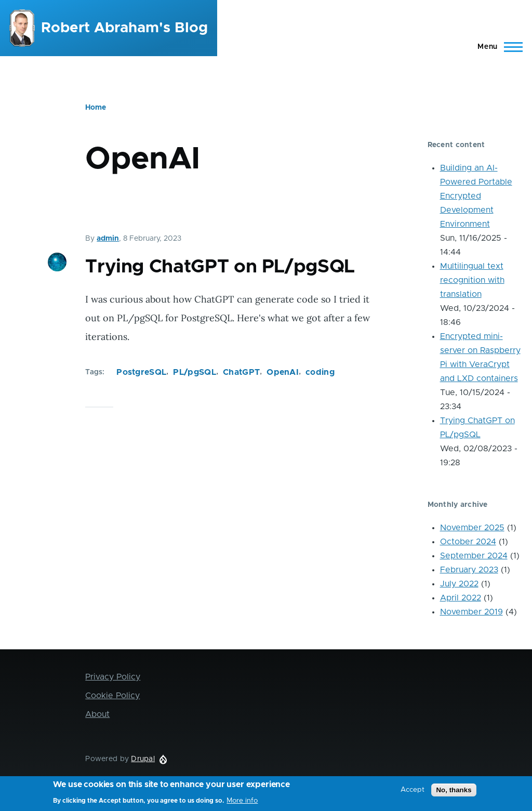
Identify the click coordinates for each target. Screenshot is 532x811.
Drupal (143, 759)
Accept (413, 792)
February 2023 (469, 570)
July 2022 (459, 584)
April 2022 (461, 598)
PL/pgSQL (195, 372)
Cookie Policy (112, 696)
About (97, 714)
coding (320, 372)
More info (242, 803)
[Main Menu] (497, 47)
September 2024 (474, 556)
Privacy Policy (113, 677)
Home (96, 108)
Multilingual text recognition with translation (472, 280)
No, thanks (454, 793)
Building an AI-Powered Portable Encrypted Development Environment (476, 196)
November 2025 (472, 528)
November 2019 (471, 612)
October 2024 (468, 542)
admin (108, 239)
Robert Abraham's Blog (124, 28)
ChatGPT (241, 372)
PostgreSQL (141, 372)
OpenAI (283, 372)
